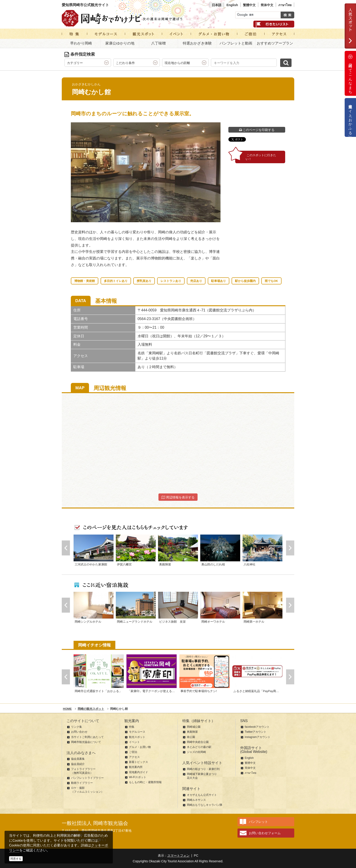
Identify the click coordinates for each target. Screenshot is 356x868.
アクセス (134, 757)
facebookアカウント (257, 727)
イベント (134, 742)
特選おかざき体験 (197, 43)
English (232, 5)
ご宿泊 (133, 752)
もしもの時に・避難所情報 (145, 782)
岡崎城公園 (194, 727)
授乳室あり (144, 281)
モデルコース (137, 732)
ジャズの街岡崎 (196, 752)
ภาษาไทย (285, 5)
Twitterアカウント (256, 732)
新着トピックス (138, 762)
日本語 (217, 5)
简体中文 (267, 5)
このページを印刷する (257, 130)
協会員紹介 (78, 764)
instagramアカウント (258, 737)
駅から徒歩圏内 (245, 281)
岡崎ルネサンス (196, 800)
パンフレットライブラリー (87, 778)
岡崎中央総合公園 (198, 742)
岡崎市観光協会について (86, 742)
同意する (16, 859)
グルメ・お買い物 (140, 747)
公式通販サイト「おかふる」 (350, 117)
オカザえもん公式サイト (202, 795)
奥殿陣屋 (192, 732)
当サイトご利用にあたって (87, 737)
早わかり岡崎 (81, 43)
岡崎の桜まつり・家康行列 (203, 769)
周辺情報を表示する (178, 497)
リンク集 (77, 727)
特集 (132, 727)
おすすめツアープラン (275, 43)
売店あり (196, 281)
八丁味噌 (158, 43)
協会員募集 (78, 759)
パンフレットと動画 (236, 43)
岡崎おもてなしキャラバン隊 (205, 805)
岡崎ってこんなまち (350, 73)
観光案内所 (136, 767)
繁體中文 (249, 5)
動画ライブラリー (82, 783)
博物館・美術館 (85, 281)
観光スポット (137, 737)
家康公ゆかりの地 (120, 43)
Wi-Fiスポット (138, 777)
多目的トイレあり (116, 281)
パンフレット (258, 822)
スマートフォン (178, 856)
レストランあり (171, 281)
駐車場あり (219, 281)
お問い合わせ (79, 732)
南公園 (191, 737)
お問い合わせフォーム (265, 833)
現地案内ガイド (138, 772)
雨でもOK (271, 281)
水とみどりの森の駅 (199, 747)
